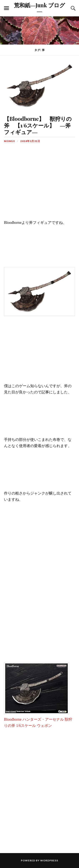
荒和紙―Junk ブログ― (40, 8)
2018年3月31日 (30, 141)
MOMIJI (9, 141)
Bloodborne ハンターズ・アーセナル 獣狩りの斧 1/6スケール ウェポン (38, 719)
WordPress (49, 860)
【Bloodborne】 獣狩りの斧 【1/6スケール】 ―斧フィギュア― (38, 125)
